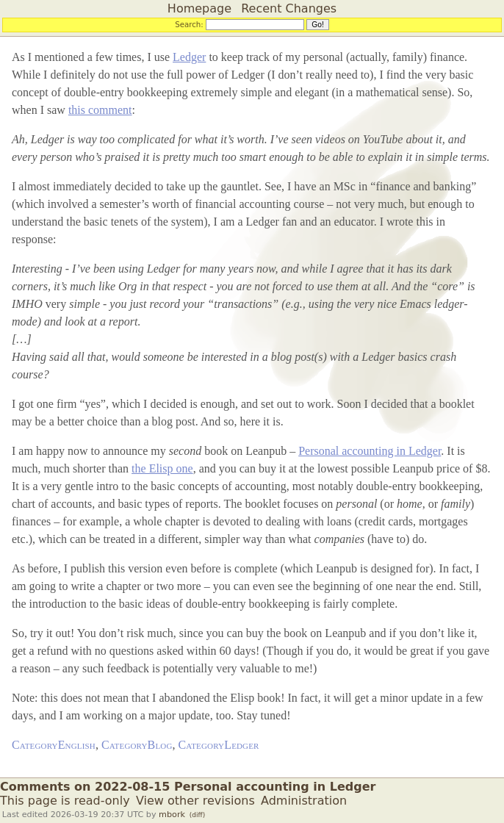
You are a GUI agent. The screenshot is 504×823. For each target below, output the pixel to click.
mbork (172, 815)
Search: (189, 24)
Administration (304, 801)
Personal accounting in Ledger (370, 451)
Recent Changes (289, 8)
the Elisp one (162, 468)
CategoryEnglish (54, 745)
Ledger (189, 57)
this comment (100, 110)
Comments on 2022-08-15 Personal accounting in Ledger (188, 787)
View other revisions (195, 801)
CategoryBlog (137, 745)
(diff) (197, 815)
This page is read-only (65, 801)
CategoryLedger (219, 745)
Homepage (199, 8)
